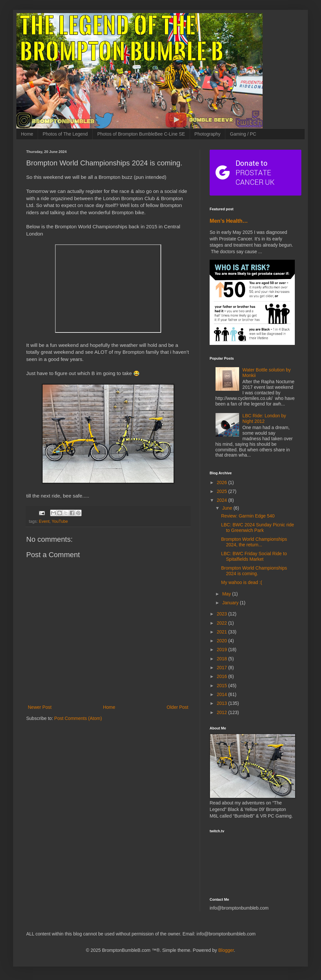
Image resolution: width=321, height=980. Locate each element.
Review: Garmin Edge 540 (248, 516)
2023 (223, 614)
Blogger (226, 950)
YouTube (60, 521)
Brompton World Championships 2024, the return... (254, 542)
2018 (223, 659)
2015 (223, 686)
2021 (223, 632)
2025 (223, 491)
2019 (223, 650)
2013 (223, 703)
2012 (223, 712)
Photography (208, 134)
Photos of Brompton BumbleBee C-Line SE (141, 134)
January (231, 603)
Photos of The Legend (65, 134)
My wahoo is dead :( (242, 582)
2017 (223, 668)
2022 (223, 623)
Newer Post (40, 707)
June (228, 508)
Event (44, 521)
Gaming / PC (243, 134)
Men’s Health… (229, 221)
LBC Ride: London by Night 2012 (264, 418)
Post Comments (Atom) (78, 718)
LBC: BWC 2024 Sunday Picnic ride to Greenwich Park (258, 528)
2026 (223, 482)
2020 (223, 641)
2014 (223, 694)
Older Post (178, 707)
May (227, 594)
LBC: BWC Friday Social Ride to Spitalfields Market (254, 556)
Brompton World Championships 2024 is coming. (254, 571)
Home (27, 134)
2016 (223, 676)
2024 (223, 500)
